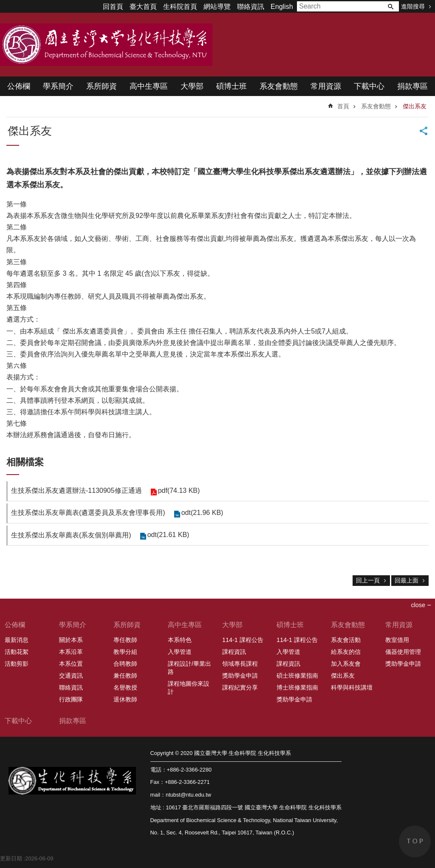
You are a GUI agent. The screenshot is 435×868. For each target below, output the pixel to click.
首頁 (343, 106)
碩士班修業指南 (297, 676)
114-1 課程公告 (243, 640)
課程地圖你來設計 (189, 688)
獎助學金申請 (240, 676)
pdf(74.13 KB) (179, 491)
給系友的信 (346, 652)
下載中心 (369, 86)
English (282, 7)
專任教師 (125, 640)
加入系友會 (346, 664)
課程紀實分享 (240, 687)
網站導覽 (217, 7)
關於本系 (71, 640)
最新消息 (17, 640)
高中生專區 (149, 86)
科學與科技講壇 (352, 687)
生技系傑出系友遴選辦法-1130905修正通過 (76, 491)
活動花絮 (17, 652)
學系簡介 (58, 86)
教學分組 (125, 652)
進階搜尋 (413, 6)
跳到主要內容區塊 (4, 4)
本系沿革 (71, 652)
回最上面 (407, 580)
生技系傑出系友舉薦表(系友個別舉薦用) (71, 535)
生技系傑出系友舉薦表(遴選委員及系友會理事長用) (88, 513)
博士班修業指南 (297, 687)
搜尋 (390, 6)
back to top (415, 841)
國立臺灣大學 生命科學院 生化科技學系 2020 (106, 45)
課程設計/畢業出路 (189, 668)
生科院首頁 (180, 7)
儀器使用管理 (403, 652)
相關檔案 (25, 462)
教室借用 (397, 640)
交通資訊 (71, 676)
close (418, 605)
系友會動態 (279, 86)
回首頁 (113, 7)
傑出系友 (415, 106)
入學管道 (180, 652)
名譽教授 (125, 687)
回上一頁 (368, 580)
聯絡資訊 (251, 7)
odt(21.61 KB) (168, 535)
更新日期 (11, 858)
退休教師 (125, 699)
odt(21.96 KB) (202, 513)
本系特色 (180, 640)
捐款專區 (412, 86)
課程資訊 (234, 652)
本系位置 (71, 664)
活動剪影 (17, 664)
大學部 (192, 86)
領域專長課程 (240, 664)
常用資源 (326, 86)
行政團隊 (71, 699)
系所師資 (102, 86)
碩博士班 (232, 86)
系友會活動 (346, 640)
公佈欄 (19, 86)
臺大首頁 (143, 7)
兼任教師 (125, 676)
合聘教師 (125, 664)
